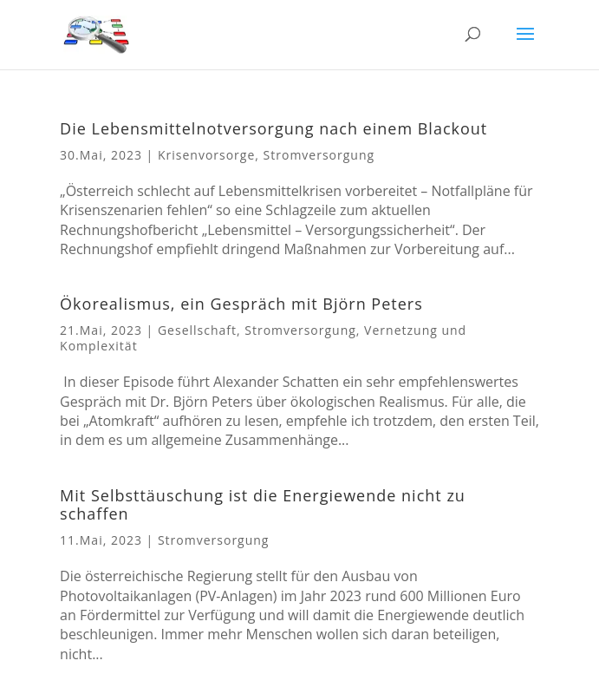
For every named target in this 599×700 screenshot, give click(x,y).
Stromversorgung (319, 155)
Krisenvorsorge (206, 155)
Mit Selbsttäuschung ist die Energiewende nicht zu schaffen (263, 505)
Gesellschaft (197, 330)
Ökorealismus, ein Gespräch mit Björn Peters (241, 304)
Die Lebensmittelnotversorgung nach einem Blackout (273, 128)
